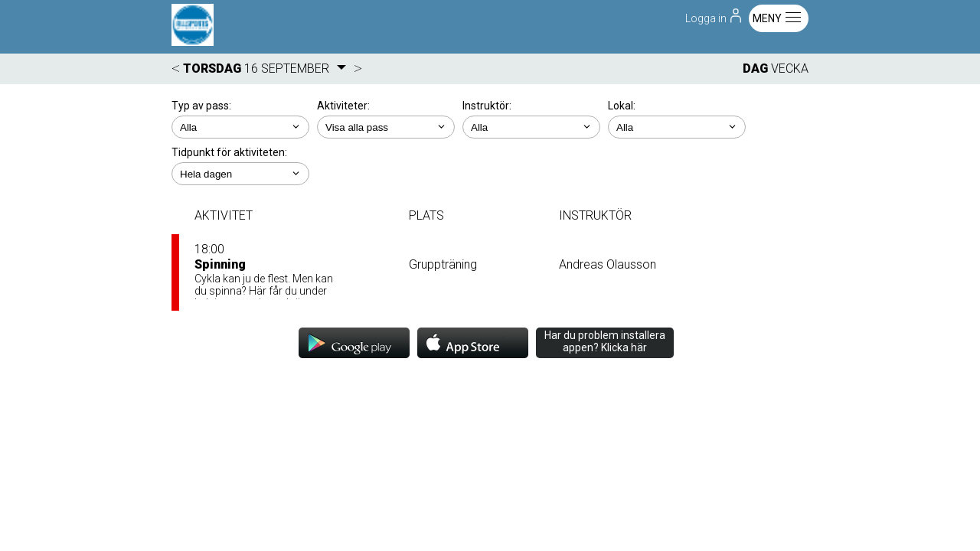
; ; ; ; (531, 127)
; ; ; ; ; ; (386, 127)
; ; (240, 127)
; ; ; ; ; (240, 174)
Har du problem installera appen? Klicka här (605, 341)
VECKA (790, 68)
